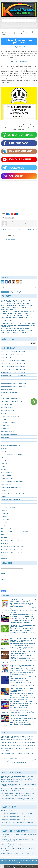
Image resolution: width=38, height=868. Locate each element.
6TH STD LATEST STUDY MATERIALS (13, 378)
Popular (5, 292)
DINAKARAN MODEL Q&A (10, 434)
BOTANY (4, 413)
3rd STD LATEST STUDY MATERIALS (13, 369)
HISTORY (4, 470)
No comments (28, 47)
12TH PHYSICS (6, 357)
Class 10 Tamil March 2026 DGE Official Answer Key (18, 746)
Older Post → (33, 230)
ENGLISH (4, 449)
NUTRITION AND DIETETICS (11, 499)
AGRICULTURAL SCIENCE (10, 393)
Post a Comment (10, 239)
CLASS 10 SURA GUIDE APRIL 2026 (21, 615)
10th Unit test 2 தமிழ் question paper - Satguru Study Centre (19, 41)
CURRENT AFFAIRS (7, 431)
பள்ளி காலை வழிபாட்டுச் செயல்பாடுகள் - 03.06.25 (17, 816)
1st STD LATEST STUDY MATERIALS (13, 363)
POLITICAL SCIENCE (8, 508)
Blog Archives (21, 292)
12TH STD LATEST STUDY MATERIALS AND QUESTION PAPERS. (23, 653)
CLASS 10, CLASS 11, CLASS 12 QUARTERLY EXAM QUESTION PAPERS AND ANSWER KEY (17, 313)
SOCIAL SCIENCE (7, 523)
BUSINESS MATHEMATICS (10, 416)
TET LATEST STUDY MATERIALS (12, 540)
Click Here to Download (19, 61)
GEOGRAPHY (5, 461)
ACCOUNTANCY (6, 390)
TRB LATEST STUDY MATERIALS (12, 552)
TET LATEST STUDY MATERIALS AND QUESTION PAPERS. (23, 626)
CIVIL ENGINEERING (8, 422)
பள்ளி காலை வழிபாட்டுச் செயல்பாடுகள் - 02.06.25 (17, 819)
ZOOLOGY (4, 558)
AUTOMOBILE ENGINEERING (11, 399)
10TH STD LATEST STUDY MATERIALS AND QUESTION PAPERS (23, 678)
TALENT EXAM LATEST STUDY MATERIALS (15, 532)
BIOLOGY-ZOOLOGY (8, 411)
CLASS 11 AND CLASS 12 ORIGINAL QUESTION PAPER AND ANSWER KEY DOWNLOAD (19, 301)
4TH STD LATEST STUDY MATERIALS (13, 372)
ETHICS (4, 452)
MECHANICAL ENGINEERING (11, 487)
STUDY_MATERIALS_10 (26, 31)
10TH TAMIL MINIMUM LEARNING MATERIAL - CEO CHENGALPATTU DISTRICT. (22, 690)
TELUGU (4, 537)
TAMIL (3, 534)
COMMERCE (5, 425)
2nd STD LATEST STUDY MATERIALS (13, 366)
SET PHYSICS (5, 520)
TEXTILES (4, 543)
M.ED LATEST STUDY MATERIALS (12, 481)
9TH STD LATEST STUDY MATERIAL (13, 387)
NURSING (4, 496)
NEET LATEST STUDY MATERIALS (12, 493)
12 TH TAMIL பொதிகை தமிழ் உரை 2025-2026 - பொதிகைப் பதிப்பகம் (23, 666)
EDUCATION (5, 440)
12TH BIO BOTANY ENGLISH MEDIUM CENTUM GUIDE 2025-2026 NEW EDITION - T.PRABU (23, 640)
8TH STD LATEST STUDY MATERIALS (13, 384)
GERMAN (4, 464)
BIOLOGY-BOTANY (7, 408)
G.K (2, 458)
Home (4, 31)
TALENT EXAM (6, 529)
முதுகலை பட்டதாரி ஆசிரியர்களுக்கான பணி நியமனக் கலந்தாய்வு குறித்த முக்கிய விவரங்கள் (17, 845)
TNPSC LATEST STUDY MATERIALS (13, 546)
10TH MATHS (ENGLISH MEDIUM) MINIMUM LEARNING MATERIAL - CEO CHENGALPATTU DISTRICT (23, 704)
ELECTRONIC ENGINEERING (11, 446)
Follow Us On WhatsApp (27, 867)
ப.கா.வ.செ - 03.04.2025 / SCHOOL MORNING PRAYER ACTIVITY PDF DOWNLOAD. (18, 823)
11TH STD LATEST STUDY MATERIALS (14, 354)
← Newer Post (6, 230)
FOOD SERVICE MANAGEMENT (11, 455)
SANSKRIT (5, 514)
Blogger (23, 763)
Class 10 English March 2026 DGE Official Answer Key (18, 743)
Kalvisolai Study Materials (21, 860)
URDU (3, 555)
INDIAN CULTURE (7, 478)
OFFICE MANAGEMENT (9, 502)
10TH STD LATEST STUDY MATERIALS (14, 351)
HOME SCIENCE (6, 473)
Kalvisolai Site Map (7, 811)
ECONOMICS (5, 437)
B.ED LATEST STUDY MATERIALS (12, 402)
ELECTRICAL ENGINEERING (10, 443)
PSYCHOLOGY (6, 511)
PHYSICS (4, 505)
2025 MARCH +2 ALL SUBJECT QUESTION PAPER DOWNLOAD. (21, 716)
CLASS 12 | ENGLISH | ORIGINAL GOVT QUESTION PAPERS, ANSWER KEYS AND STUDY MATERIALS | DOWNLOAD (18, 325)
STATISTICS (5, 526)
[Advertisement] (19, 196)
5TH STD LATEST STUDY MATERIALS (13, 375)
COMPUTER (5, 428)
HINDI (3, 467)
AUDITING (5, 396)
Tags (12, 292)
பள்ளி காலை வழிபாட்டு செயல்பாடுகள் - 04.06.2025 (17, 814)
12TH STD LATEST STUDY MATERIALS (14, 360)
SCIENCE (4, 517)
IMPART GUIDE (6, 475)
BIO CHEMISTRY (7, 405)
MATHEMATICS (6, 484)
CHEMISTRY (5, 419)
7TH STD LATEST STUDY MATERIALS (13, 381)
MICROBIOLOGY (6, 490)
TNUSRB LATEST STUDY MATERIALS (13, 549)
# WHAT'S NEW (12, 31)
